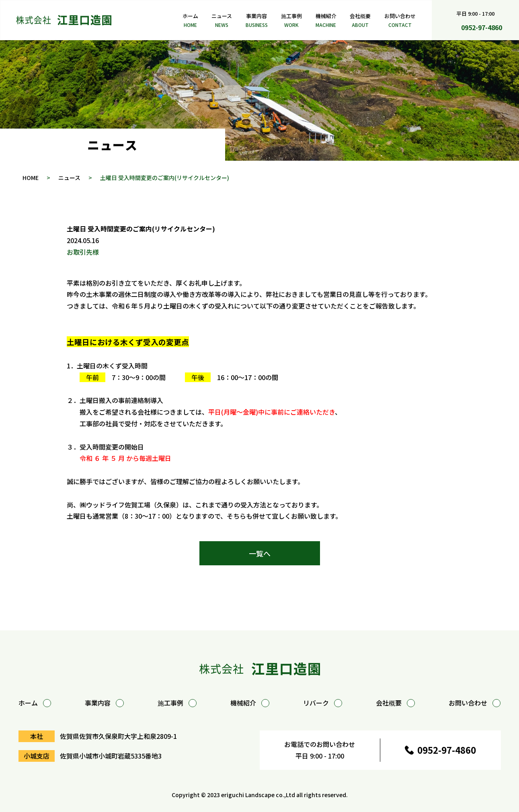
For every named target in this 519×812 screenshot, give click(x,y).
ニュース (222, 21)
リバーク (323, 703)
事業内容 (257, 21)
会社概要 (360, 21)
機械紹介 (326, 21)
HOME (31, 178)
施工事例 (291, 21)
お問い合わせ (400, 21)
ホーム (190, 21)
